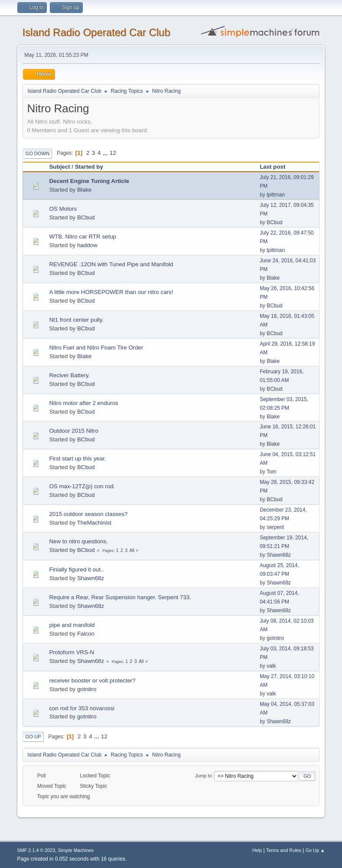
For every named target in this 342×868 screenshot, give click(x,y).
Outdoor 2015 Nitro (73, 431)
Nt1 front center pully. (76, 320)
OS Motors (63, 209)
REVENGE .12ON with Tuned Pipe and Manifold (111, 264)
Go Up (33, 737)
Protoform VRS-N (72, 652)
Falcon (86, 634)
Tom (272, 472)
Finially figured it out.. (76, 569)
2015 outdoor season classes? (88, 514)
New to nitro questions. (78, 541)
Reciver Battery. (69, 375)
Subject (59, 167)
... (106, 153)
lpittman (276, 195)
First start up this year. (77, 458)
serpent (275, 527)
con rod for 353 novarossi (81, 708)
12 (113, 153)
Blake (84, 190)
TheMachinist (94, 523)
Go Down (37, 153)
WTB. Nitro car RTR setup (83, 237)
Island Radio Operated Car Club (96, 32)
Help (257, 850)
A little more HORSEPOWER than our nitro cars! (111, 292)
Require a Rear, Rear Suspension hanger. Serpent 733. (120, 597)
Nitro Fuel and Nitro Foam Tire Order (96, 348)
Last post (276, 167)
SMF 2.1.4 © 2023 (36, 850)
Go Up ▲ (315, 850)
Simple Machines (76, 850)
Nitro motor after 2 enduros (83, 403)
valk (271, 666)
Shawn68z (279, 555)
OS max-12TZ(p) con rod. (82, 486)
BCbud (86, 217)
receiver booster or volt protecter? (92, 680)
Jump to (203, 776)
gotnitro (275, 638)
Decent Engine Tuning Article (89, 181)
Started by (89, 167)
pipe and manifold (72, 625)
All (132, 550)
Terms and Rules (284, 850)
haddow (87, 245)
